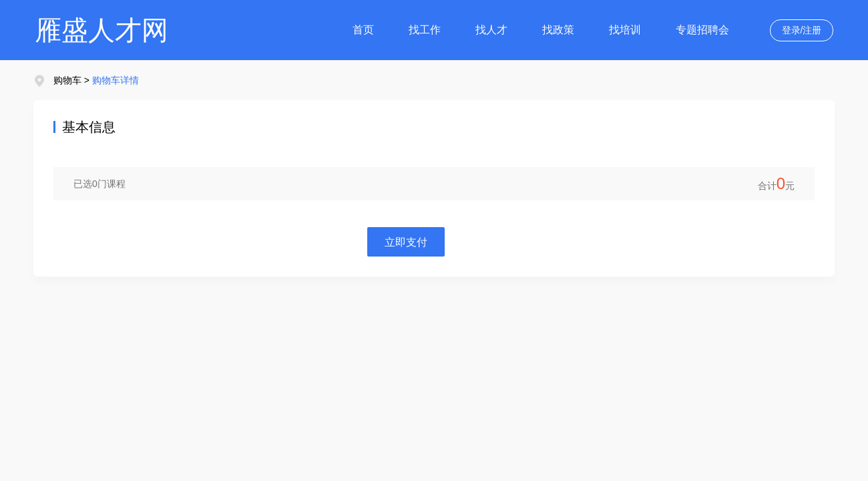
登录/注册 (802, 30)
